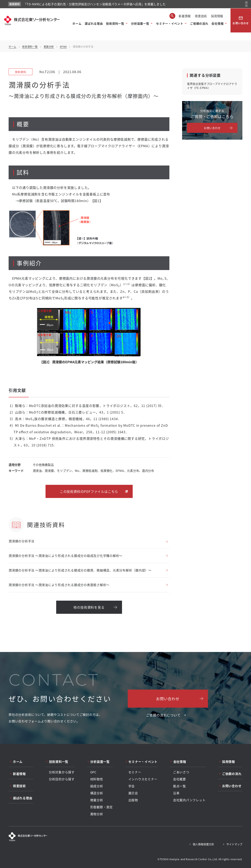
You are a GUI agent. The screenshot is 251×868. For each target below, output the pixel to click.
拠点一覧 (180, 786)
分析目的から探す (62, 779)
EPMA (63, 47)
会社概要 (180, 779)
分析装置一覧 (140, 23)
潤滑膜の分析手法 (22, 541)
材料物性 (97, 779)
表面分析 (49, 47)
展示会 (133, 793)
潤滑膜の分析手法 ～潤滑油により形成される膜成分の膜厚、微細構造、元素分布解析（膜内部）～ (80, 570)
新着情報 (185, 16)
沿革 (176, 793)
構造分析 (97, 793)
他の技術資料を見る (89, 607)
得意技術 (201, 16)
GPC (93, 772)
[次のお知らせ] (246, 6)
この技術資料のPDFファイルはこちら (89, 491)
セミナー (135, 772)
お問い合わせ (241, 20)
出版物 (133, 800)
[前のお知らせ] (246, 3)
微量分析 (97, 800)
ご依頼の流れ (199, 23)
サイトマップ (234, 844)
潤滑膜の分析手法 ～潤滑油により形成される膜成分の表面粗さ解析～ (59, 585)
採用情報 (217, 16)
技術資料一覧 (115, 23)
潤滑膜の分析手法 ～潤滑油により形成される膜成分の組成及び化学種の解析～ (66, 556)
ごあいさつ (181, 772)
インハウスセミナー (143, 779)
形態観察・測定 (102, 807)
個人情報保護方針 (203, 844)
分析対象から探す (62, 772)
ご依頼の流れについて (163, 715)
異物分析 (97, 814)
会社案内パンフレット (189, 800)
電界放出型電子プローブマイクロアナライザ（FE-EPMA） (212, 86)
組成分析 (97, 786)
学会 (132, 786)
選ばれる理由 (94, 23)
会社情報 (217, 23)
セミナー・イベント (170, 23)
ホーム (77, 23)
